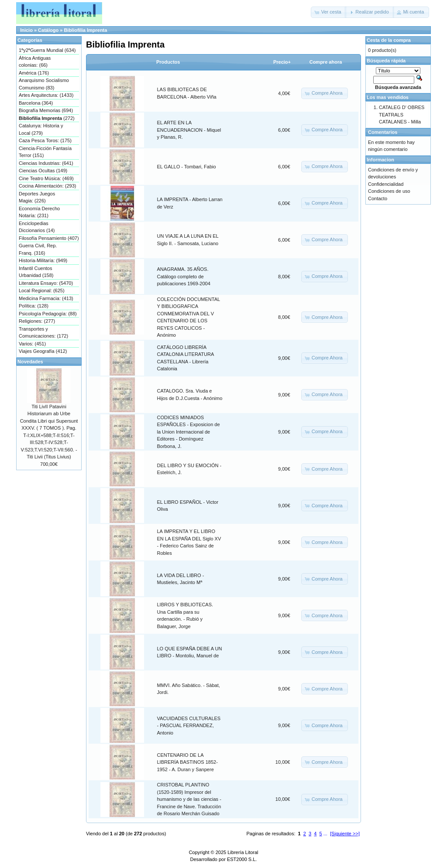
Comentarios (383, 132)
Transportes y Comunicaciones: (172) (43, 333)
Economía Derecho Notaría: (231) (39, 212)
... (325, 834)
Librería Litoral (243, 852)
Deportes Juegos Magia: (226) (37, 197)
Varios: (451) (32, 344)
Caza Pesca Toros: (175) (45, 140)
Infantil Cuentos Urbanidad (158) (36, 272)
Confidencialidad (386, 184)
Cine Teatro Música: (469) (46, 178)
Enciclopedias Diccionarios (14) (37, 227)
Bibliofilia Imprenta (85, 30)
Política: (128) (34, 306)
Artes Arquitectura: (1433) (46, 95)
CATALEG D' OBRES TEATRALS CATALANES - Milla (402, 114)
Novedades (30, 362)
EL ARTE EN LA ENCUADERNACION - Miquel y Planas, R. (189, 130)
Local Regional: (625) (42, 290)
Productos (168, 62)
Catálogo (48, 30)
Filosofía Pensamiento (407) (49, 238)
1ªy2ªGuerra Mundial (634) (47, 50)
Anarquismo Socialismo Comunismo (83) (44, 84)
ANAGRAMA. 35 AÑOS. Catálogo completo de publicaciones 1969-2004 (184, 276)
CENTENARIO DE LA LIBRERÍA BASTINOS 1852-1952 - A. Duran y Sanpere (187, 762)
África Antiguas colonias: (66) (35, 62)
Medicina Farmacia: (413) (46, 298)
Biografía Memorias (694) (46, 110)
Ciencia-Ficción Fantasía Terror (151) (45, 152)
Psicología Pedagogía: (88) (48, 314)
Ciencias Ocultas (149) (43, 171)
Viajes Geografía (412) (43, 351)
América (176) (34, 73)
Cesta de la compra (389, 40)
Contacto (378, 198)
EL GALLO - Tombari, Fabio (187, 167)
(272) (47, 118)
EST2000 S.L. (242, 859)
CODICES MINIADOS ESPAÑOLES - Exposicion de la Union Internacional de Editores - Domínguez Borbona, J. (189, 432)
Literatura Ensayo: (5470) (46, 283)
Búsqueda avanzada (398, 87)
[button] (329, 12)
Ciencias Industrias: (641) (46, 163)
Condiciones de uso (389, 191)
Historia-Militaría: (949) (43, 260)
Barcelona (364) (36, 103)
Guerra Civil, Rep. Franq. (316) (38, 249)
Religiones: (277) (37, 321)
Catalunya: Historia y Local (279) (41, 129)
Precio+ (282, 62)
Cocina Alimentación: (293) (47, 186)
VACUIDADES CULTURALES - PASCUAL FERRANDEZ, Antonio (189, 726)
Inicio (26, 30)
